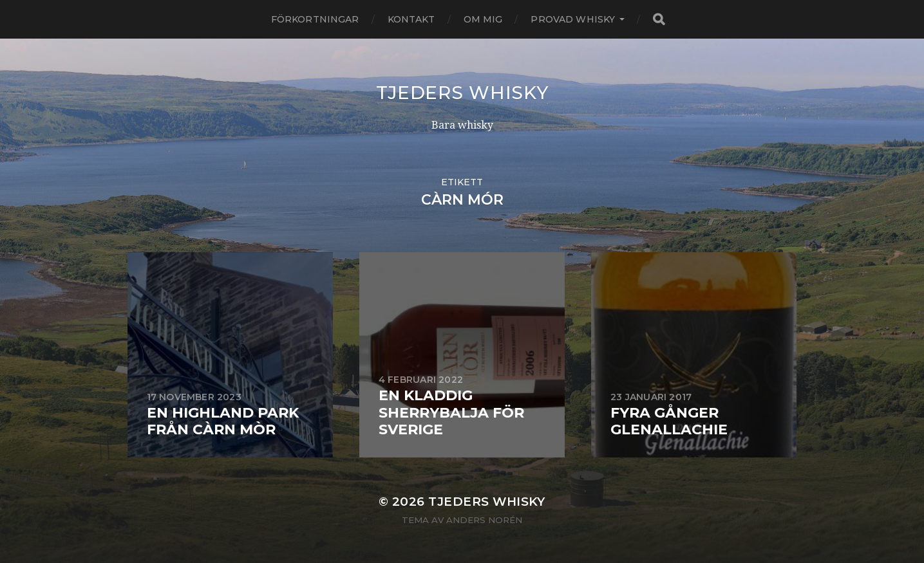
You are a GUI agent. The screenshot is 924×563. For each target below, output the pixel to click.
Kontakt (411, 19)
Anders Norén (484, 520)
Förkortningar (315, 19)
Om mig (483, 19)
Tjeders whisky (462, 93)
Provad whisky (573, 19)
